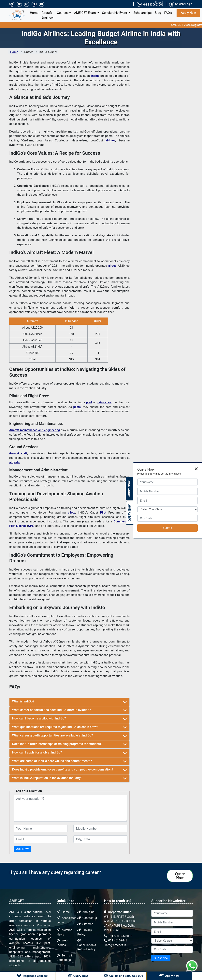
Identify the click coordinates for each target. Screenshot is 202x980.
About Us (86, 912)
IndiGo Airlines (48, 52)
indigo (95, 76)
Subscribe (161, 958)
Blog (158, 13)
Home (35, 12)
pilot (89, 402)
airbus (112, 266)
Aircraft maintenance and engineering (35, 430)
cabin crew (104, 402)
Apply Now (188, 13)
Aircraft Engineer (48, 15)
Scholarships (142, 13)
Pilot (103, 513)
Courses (63, 13)
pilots (77, 407)
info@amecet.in (115, 945)
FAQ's (168, 13)
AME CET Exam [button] (85, 13)
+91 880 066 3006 (118, 936)
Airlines (28, 52)
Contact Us (87, 918)
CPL (31, 526)
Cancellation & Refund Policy (87, 945)
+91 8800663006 (150, 4)
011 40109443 (116, 940)
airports (14, 462)
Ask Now (22, 849)
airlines (110, 140)
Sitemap (85, 924)
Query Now (180, 876)
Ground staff (18, 453)
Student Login (181, 4)
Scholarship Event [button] (115, 13)
